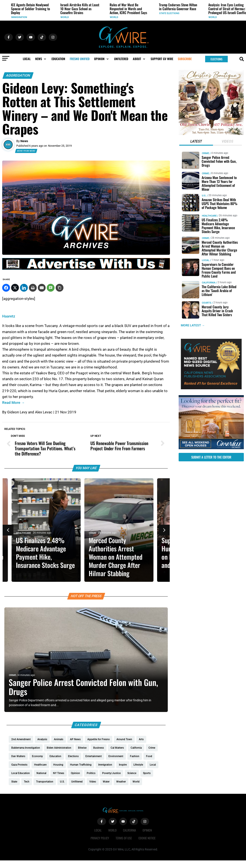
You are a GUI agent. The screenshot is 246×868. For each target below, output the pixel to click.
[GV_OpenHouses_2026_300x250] (211, 448)
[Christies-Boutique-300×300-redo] (211, 134)
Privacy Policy (100, 838)
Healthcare (27, 533)
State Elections (213, 13)
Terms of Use (124, 838)
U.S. (8, 13)
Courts (207, 303)
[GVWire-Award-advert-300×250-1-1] (211, 388)
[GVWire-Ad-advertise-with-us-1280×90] (86, 269)
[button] (41, 59)
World (109, 17)
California (209, 282)
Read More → (13, 403)
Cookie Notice (147, 838)
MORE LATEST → (193, 325)
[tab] (196, 142)
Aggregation (18, 75)
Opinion (147, 830)
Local (206, 260)
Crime (96, 533)
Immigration (63, 17)
